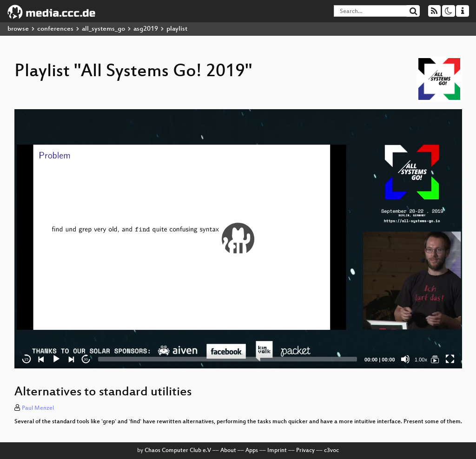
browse (18, 29)
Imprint (277, 451)
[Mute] (405, 359)
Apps (252, 451)
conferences (55, 29)
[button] (238, 239)
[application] (238, 239)
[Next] (71, 359)
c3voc (331, 451)
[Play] (56, 359)
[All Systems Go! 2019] (435, 359)
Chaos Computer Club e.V (178, 451)
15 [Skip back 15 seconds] (26, 359)
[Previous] (41, 359)
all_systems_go (103, 29)
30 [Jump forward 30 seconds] (86, 359)
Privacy (305, 451)
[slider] (228, 359)
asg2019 (146, 29)
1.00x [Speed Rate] (421, 360)
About (228, 451)
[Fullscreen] (450, 359)
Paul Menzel (38, 408)
